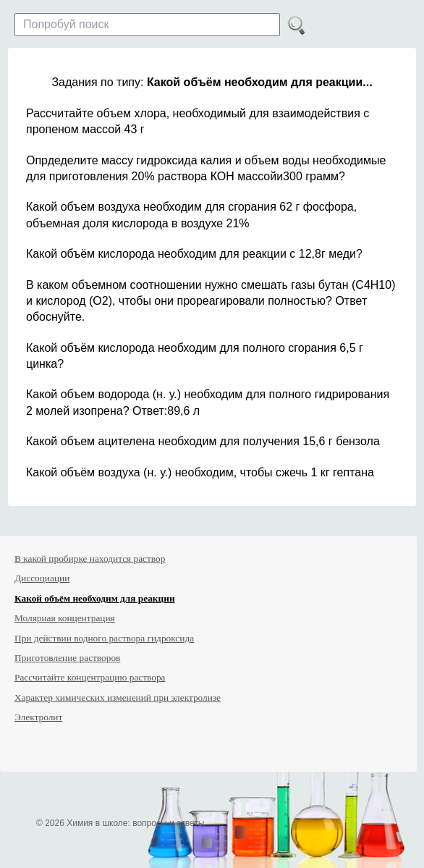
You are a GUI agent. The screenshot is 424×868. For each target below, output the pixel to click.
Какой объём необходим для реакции (95, 598)
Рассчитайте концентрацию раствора (90, 677)
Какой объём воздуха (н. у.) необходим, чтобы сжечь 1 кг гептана (200, 472)
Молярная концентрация (65, 618)
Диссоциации (42, 578)
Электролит (38, 717)
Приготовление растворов (67, 658)
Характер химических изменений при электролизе (118, 698)
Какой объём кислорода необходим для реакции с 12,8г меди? (194, 254)
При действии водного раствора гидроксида (104, 638)
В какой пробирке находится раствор (90, 559)
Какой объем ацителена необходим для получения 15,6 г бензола (203, 441)
